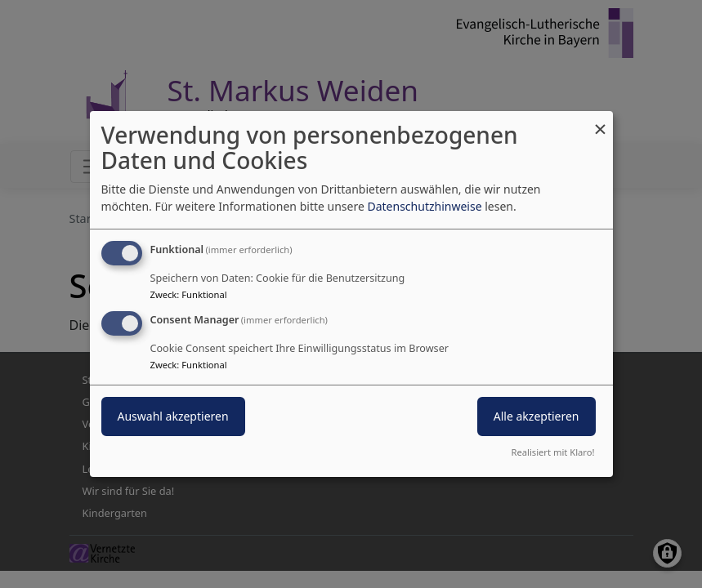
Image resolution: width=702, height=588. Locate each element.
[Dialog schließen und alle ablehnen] (601, 121)
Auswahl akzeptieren (173, 416)
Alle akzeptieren (537, 416)
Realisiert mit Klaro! (553, 452)
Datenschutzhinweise (424, 206)
